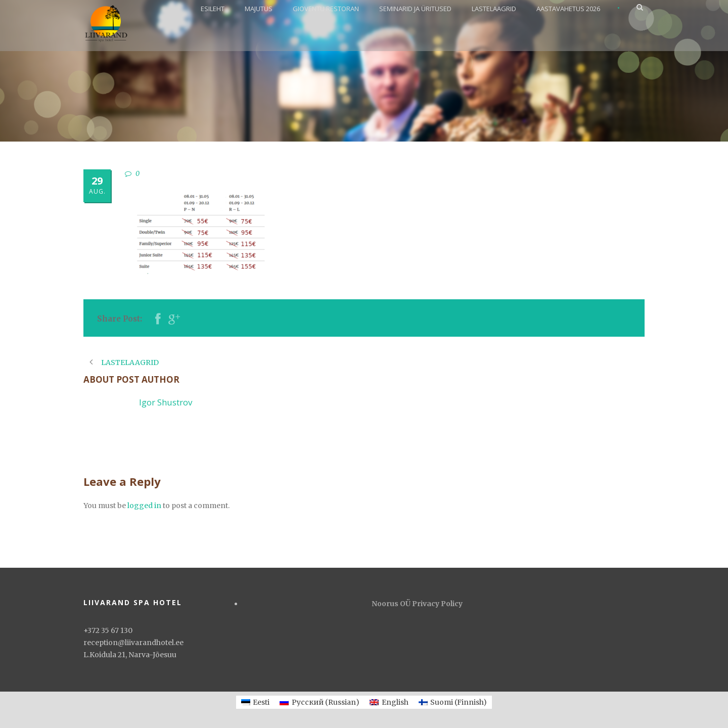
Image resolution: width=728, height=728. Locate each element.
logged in (144, 506)
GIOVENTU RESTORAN (326, 9)
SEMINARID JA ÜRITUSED (415, 9)
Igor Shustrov (166, 402)
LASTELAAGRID (494, 9)
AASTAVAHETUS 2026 (568, 9)
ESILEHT (213, 9)
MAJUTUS (259, 9)
